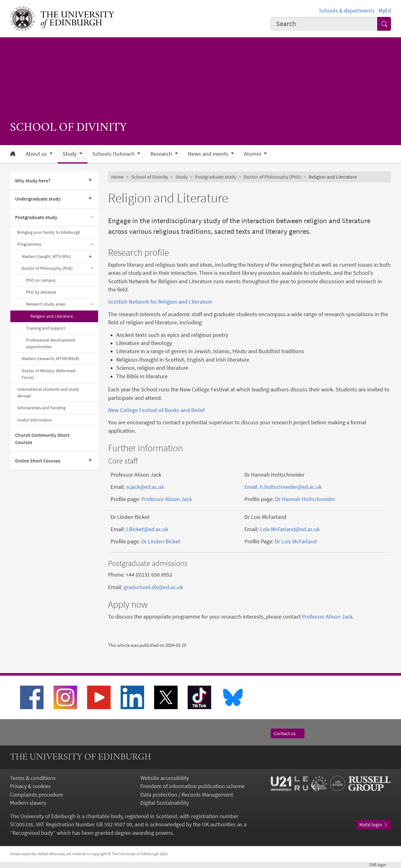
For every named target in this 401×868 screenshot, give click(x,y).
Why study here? (33, 181)
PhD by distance (41, 292)
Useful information (35, 420)
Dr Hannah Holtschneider (305, 499)
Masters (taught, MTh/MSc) (46, 256)
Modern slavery (28, 803)
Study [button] (70, 154)
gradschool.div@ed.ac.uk (153, 587)
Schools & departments (347, 11)
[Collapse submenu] (92, 217)
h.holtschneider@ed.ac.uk (291, 487)
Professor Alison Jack (167, 499)
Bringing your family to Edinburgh (49, 232)
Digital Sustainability (165, 803)
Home (117, 177)
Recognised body (33, 833)
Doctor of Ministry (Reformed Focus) (49, 374)
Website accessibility (165, 778)
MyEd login (374, 825)
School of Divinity (150, 177)
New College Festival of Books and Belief (156, 410)
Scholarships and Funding (41, 408)
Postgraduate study (36, 217)
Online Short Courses (38, 461)
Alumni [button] (253, 154)
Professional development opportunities (51, 343)
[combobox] (324, 24)
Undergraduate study (38, 199)
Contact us (288, 733)
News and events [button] (209, 154)
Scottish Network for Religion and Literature (160, 302)
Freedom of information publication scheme (193, 786)
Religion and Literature (52, 316)
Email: (252, 487)
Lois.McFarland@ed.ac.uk (290, 529)
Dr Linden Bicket (161, 541)
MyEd (385, 11)
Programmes (29, 244)
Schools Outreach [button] (114, 154)
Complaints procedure (36, 795)
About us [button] (37, 154)
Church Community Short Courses (42, 439)
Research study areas (46, 304)
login (380, 865)
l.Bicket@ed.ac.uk (147, 529)
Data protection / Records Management (187, 795)
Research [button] (162, 154)
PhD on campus (41, 280)
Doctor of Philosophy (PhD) (47, 268)
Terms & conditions (33, 778)
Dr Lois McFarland (296, 541)
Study (182, 177)
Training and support (46, 328)
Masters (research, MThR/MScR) (50, 358)
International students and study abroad (48, 392)
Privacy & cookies (30, 786)
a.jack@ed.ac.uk (145, 487)
